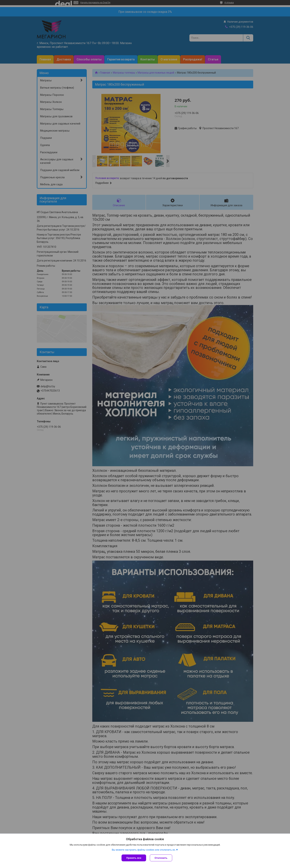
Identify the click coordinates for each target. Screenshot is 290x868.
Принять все (134, 858)
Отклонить (161, 858)
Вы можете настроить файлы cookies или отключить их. (144, 850)
